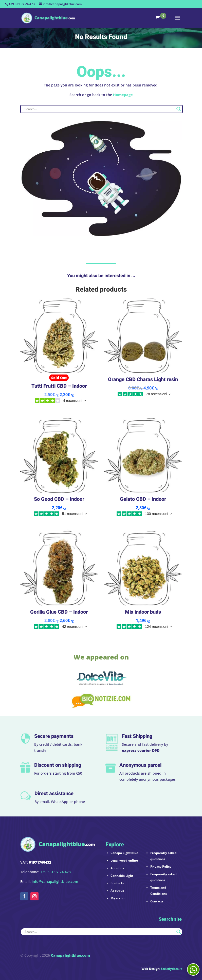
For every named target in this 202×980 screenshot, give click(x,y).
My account (119, 898)
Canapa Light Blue (124, 853)
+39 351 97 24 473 (22, 4)
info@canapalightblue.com (55, 881)
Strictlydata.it (171, 969)
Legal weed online (124, 860)
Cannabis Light (122, 876)
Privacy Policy (161, 867)
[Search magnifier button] (179, 109)
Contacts (117, 883)
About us (117, 868)
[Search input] (99, 109)
